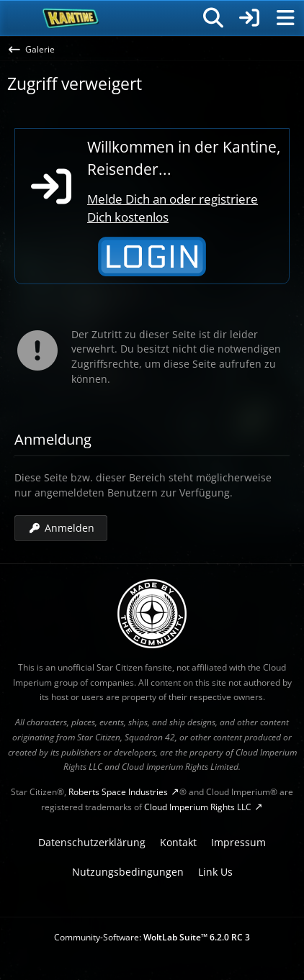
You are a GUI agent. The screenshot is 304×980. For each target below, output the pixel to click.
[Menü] (285, 18)
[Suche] (213, 18)
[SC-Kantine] (71, 18)
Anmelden (61, 527)
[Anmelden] (249, 18)
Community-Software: (152, 937)
